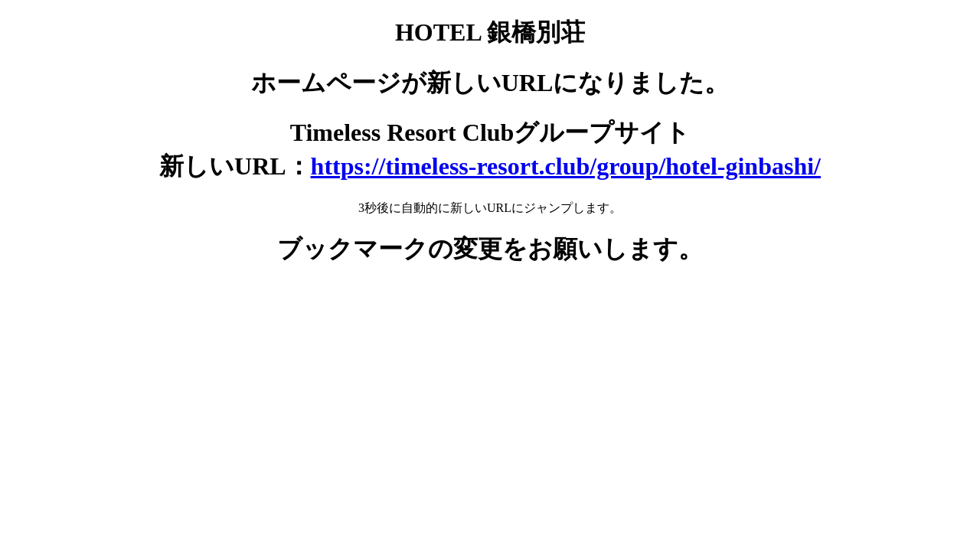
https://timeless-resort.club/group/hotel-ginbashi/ (566, 166)
